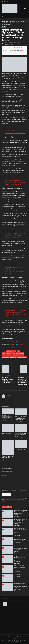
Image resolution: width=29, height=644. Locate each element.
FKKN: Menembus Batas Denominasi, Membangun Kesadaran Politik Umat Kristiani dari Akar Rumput (20, 512)
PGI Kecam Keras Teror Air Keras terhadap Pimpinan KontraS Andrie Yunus (20, 567)
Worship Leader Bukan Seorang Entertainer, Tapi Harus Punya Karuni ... (7, 417)
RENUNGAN (19, 640)
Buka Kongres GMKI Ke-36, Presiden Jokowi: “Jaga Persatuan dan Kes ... (21, 418)
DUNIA (8, 21)
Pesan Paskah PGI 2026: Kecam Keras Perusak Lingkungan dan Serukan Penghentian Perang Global (20, 539)
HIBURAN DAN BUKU (7, 640)
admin (7, 43)
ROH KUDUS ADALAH (20, 449)
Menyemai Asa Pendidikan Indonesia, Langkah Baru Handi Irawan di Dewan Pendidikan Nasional (21, 548)
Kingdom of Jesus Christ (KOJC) (8, 353)
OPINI (14, 640)
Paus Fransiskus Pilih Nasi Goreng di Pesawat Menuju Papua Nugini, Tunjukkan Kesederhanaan (14, 236)
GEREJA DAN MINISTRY (7, 639)
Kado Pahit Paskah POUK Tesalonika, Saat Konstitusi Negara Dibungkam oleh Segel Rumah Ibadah (20, 521)
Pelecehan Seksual (20, 353)
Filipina (19, 351)
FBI (15, 351)
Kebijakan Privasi (19, 642)
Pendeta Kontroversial (7, 355)
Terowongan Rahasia (22, 357)
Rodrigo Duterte (5, 357)
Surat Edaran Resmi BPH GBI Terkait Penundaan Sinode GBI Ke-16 (21, 435)
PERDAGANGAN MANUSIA (18, 355)
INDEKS (24, 640)
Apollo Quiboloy (10, 351)
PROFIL (24, 639)
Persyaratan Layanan (10, 642)
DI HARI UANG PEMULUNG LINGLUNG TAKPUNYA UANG (7, 458)
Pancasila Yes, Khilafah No (7, 433)
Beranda (3, 21)
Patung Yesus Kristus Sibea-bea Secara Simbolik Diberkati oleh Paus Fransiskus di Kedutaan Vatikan (15, 182)
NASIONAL (15, 639)
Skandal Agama (13, 357)
